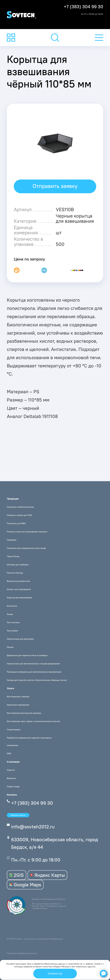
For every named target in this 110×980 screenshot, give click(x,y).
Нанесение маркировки (18, 705)
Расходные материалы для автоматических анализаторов (34, 672)
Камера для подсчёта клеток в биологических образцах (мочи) (37, 680)
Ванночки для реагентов (18, 581)
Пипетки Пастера (15, 573)
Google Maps (25, 885)
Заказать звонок (18, 815)
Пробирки (12, 540)
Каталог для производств (19, 589)
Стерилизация (14, 730)
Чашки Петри (13, 556)
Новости (11, 770)
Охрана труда (13, 786)
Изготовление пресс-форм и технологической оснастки (33, 721)
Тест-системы (13, 622)
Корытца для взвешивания (19, 598)
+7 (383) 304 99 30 (83, 7)
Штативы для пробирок (18, 565)
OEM (9, 754)
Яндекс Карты (47, 875)
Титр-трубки (12, 631)
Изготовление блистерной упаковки (24, 713)
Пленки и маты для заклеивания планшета (27, 532)
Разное (10, 647)
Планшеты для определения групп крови (26, 548)
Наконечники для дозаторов (20, 639)
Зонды (10, 614)
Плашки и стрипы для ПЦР (19, 515)
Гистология (12, 606)
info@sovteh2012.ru (33, 827)
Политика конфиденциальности (22, 953)
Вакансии (11, 778)
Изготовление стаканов (18, 697)
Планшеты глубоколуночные (20, 507)
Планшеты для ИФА (16, 523)
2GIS (16, 875)
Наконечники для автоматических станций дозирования (33, 664)
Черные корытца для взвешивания (75, 218)
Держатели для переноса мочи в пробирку (27, 655)
